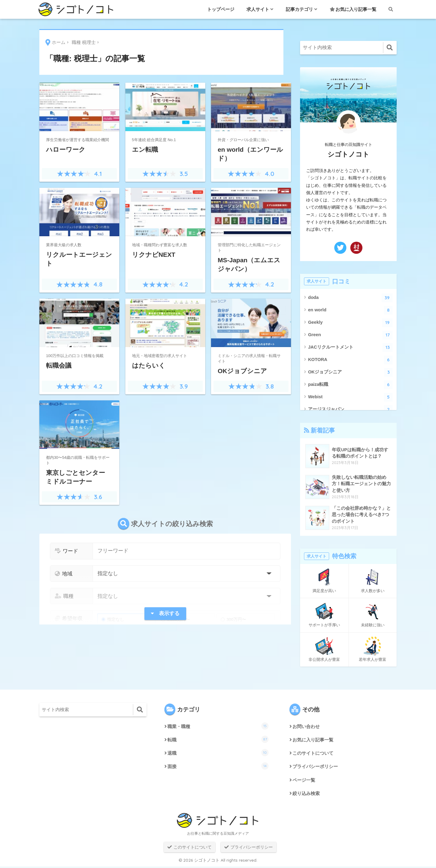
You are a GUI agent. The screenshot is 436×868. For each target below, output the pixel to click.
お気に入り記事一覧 (353, 9)
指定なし (113, 620)
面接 (218, 767)
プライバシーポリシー (317, 768)
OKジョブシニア (350, 372)
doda (350, 298)
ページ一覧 (305, 781)
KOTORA (350, 360)
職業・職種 (218, 726)
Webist (350, 397)
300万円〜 (233, 620)
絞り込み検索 (307, 795)
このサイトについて (314, 754)
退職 (218, 753)
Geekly (350, 323)
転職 (218, 740)
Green (350, 335)
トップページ (221, 9)
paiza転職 (350, 385)
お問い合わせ (307, 727)
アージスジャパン (350, 410)
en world (350, 310)
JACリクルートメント (350, 348)
